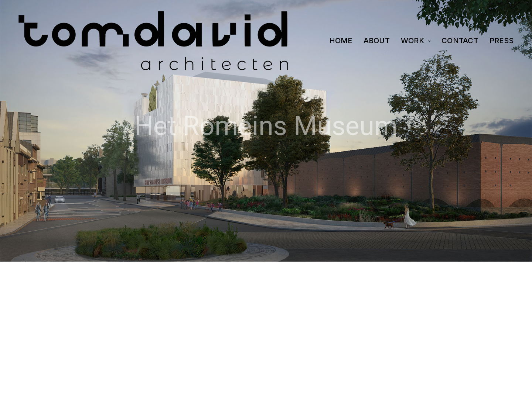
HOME (341, 41)
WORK (412, 41)
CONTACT (460, 41)
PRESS (502, 41)
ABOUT (377, 41)
